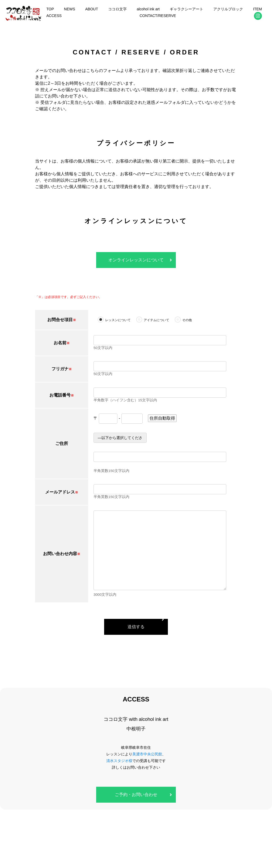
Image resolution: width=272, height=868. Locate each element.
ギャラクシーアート (186, 9)
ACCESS (54, 16)
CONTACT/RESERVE (158, 16)
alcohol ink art (148, 9)
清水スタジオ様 (119, 761)
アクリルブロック (228, 9)
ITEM (258, 9)
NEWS (70, 9)
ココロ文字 (117, 9)
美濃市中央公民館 (147, 754)
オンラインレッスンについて (136, 260)
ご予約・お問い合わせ (136, 795)
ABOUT (92, 9)
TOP (50, 9)
